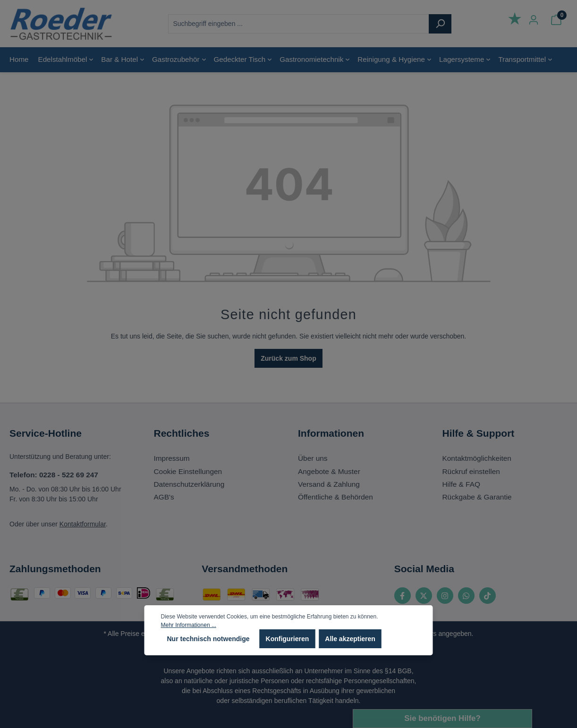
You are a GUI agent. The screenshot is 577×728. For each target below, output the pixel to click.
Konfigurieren (288, 639)
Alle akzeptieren (350, 639)
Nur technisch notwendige (208, 639)
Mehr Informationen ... (189, 625)
